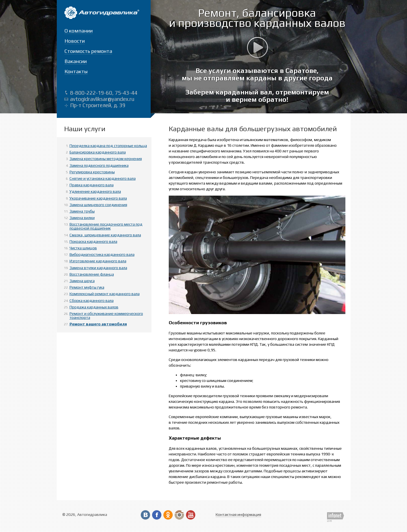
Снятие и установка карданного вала (103, 178)
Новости (75, 41)
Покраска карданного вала (93, 241)
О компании (79, 31)
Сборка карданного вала (92, 300)
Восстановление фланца (92, 274)
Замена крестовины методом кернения (106, 159)
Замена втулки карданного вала (98, 268)
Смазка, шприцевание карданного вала (105, 235)
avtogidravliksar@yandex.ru (102, 99)
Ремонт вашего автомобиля (98, 324)
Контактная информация (238, 514)
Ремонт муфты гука (87, 287)
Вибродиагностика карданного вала (102, 254)
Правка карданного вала (92, 185)
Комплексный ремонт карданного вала (105, 294)
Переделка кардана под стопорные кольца (108, 146)
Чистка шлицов (83, 248)
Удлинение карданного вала (95, 191)
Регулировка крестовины (92, 172)
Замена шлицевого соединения (98, 205)
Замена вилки (82, 218)
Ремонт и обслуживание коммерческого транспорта (106, 315)
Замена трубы (82, 211)
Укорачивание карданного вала (98, 198)
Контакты (76, 71)
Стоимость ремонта (88, 51)
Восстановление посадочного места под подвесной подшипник (106, 226)
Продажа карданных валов (94, 307)
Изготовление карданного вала (98, 261)
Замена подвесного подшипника (99, 165)
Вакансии (76, 61)
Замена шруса (82, 281)
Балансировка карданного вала (98, 152)
